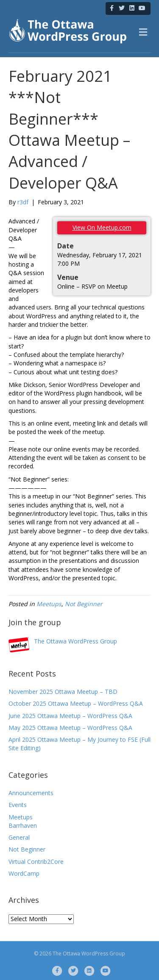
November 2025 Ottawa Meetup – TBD (63, 692)
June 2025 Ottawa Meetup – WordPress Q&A (70, 716)
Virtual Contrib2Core (36, 862)
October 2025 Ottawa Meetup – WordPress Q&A (76, 703)
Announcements (31, 793)
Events (18, 805)
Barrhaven (23, 825)
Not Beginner (84, 604)
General (19, 837)
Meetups (49, 604)
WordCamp (24, 873)
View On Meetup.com (102, 227)
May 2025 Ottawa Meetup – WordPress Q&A (70, 728)
